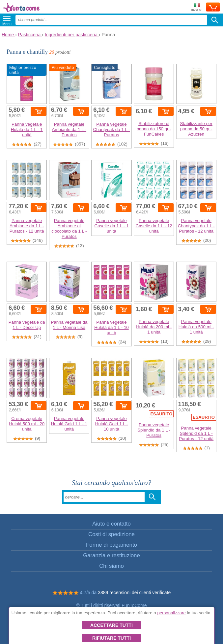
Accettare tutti (111, 625)
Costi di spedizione (111, 534)
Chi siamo (111, 566)
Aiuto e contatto (111, 524)
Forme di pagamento (111, 545)
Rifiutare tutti (111, 638)
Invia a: (196, 7)
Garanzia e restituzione (111, 555)
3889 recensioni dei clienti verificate (134, 593)
